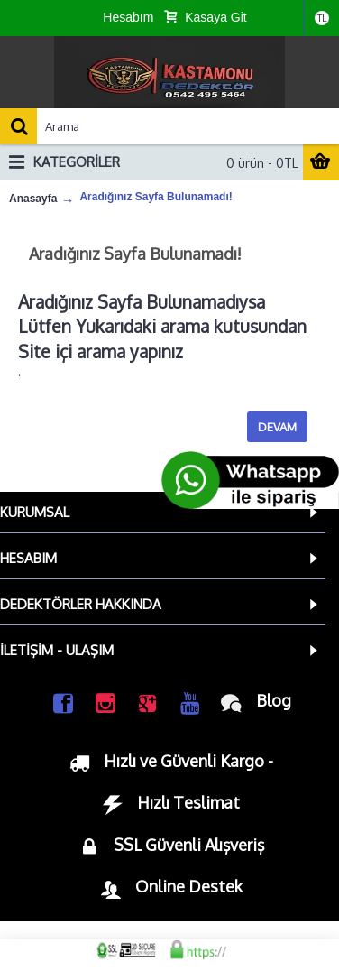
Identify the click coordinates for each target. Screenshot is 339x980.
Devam (277, 427)
